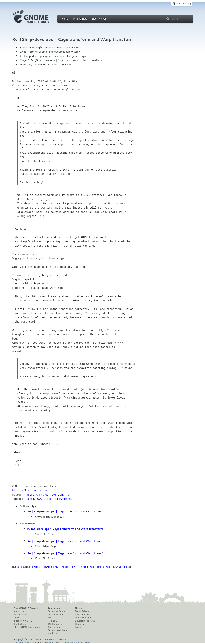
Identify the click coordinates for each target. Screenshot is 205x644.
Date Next (33, 567)
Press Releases (83, 611)
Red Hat (51, 642)
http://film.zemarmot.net (31, 491)
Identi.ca (79, 624)
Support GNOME (23, 621)
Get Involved (21, 614)
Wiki (50, 618)
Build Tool (53, 633)
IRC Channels (55, 624)
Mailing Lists (80, 19)
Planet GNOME (83, 618)
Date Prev (19, 567)
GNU (90, 642)
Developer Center (57, 611)
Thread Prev (51, 567)
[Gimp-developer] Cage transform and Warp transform (65, 529)
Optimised (19, 642)
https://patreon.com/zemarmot (49, 495)
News (78, 608)
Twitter (79, 627)
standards (32, 642)
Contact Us (20, 624)
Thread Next (68, 567)
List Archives (99, 19)
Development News (85, 621)
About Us (19, 611)
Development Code (57, 630)
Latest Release (82, 614)
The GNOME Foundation (27, 627)
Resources (54, 608)
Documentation (55, 614)
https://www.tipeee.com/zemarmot (49, 499)
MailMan (71, 642)
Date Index (105, 567)
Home (65, 19)
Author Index (122, 567)
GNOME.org (184, 3)
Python (80, 642)
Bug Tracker (54, 627)
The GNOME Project (26, 608)
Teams (17, 618)
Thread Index (88, 567)
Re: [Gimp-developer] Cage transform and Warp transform (68, 511)
